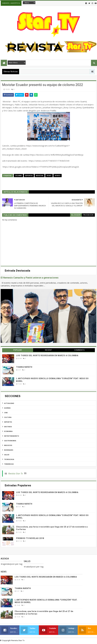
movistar (40, 176)
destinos (8, 427)
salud (7, 455)
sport (49, 176)
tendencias (9, 464)
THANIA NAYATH (24, 367)
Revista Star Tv (16, 473)
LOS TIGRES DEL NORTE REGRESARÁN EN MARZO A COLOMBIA (47, 356)
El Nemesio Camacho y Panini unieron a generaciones (30, 278)
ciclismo (18, 176)
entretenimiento (12, 436)
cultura (8, 417)
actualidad (9, 403)
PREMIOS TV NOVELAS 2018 (30, 538)
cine (6, 413)
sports (58, 176)
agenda (7, 408)
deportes (29, 176)
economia (8, 431)
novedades (9, 450)
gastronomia (10, 441)
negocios (8, 445)
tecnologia (9, 459)
